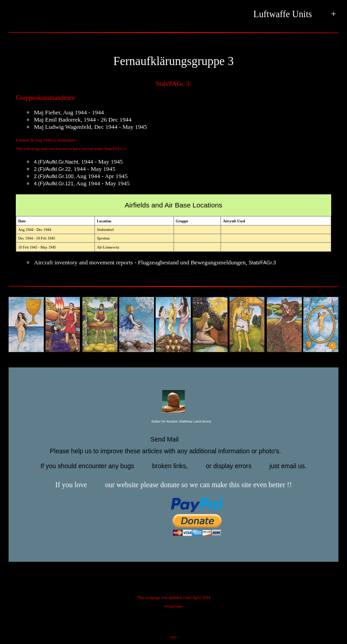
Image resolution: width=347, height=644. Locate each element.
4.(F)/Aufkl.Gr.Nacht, (57, 162)
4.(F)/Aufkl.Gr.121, (54, 183)
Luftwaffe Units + (295, 14)
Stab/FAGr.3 (262, 263)
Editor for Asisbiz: (173, 422)
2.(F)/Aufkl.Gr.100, (54, 176)
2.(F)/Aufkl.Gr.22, (53, 169)
